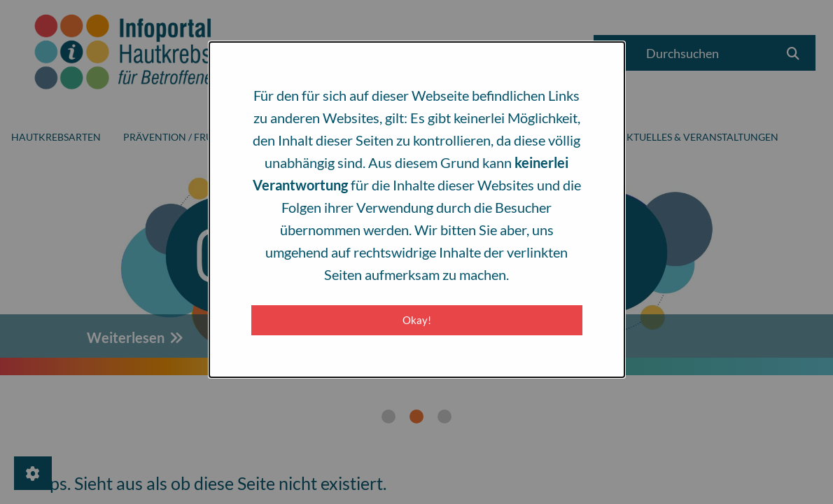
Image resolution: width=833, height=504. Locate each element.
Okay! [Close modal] (417, 320)
